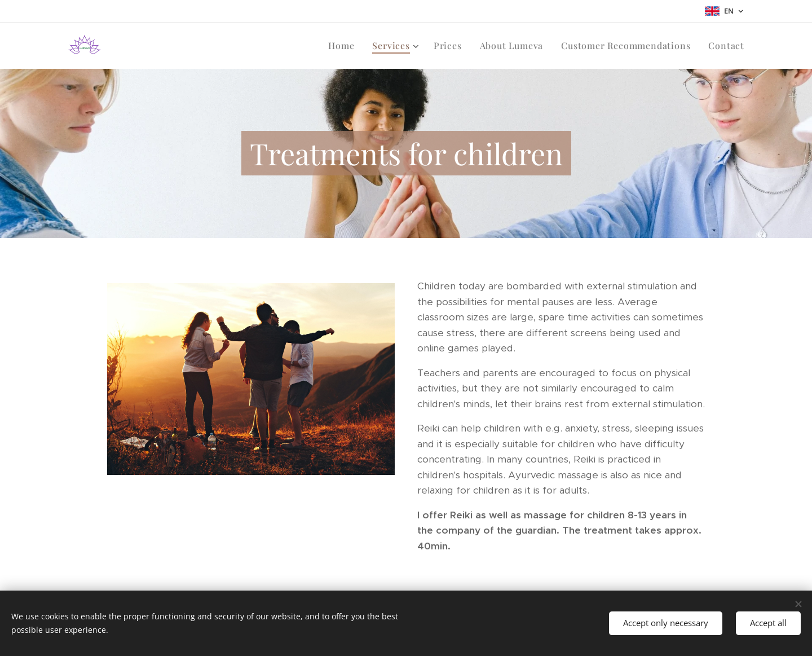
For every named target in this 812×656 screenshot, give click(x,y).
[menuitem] (344, 46)
